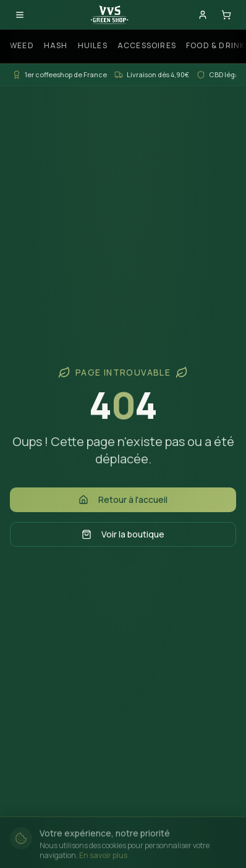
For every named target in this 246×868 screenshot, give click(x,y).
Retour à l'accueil (123, 499)
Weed (22, 45)
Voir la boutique (123, 534)
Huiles (93, 45)
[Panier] (226, 15)
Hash (56, 45)
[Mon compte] (203, 15)
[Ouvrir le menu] (20, 15)
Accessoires (147, 45)
